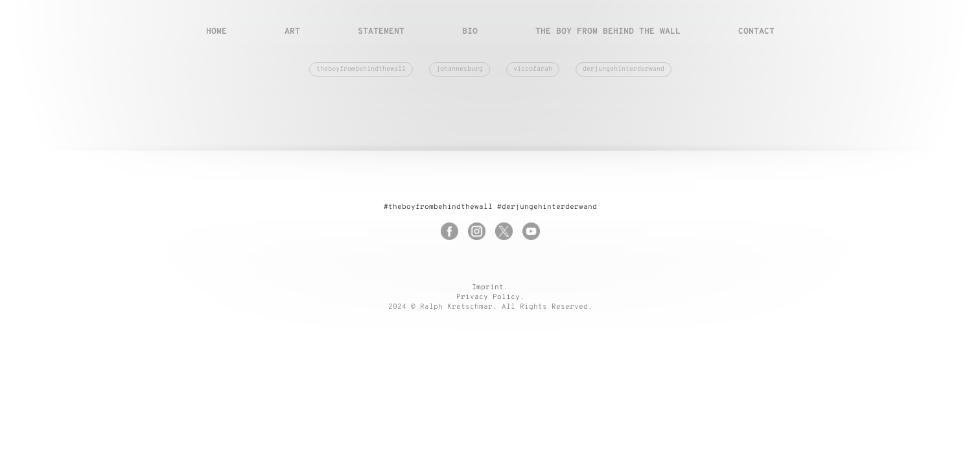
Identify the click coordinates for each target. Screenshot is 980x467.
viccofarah (533, 69)
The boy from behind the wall (608, 32)
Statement (381, 32)
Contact (756, 32)
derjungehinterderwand (624, 69)
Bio (470, 32)
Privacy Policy (488, 297)
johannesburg (460, 69)
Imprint (488, 287)
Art (292, 32)
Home (216, 32)
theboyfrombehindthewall (361, 69)
